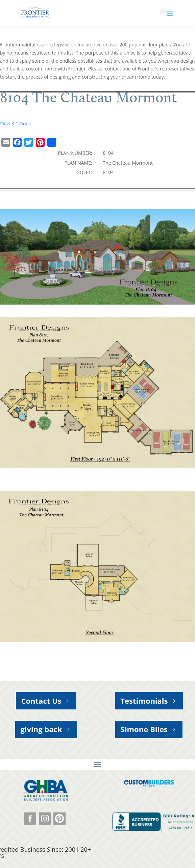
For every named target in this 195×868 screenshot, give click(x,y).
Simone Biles (144, 729)
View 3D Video (16, 123)
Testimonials (144, 701)
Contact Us (41, 701)
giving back (41, 729)
